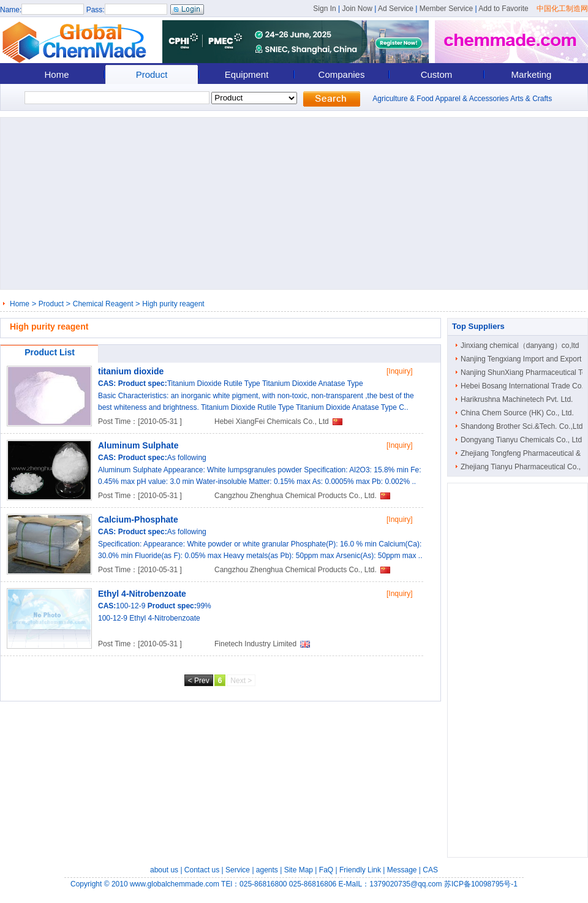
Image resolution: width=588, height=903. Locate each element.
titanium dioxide (131, 371)
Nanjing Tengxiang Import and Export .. (524, 359)
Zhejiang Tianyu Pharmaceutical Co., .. (524, 467)
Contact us (202, 870)
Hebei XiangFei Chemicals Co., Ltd (272, 421)
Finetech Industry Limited (255, 644)
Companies (342, 74)
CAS (430, 870)
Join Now (357, 9)
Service (238, 870)
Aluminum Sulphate (138, 445)
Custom (437, 74)
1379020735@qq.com (405, 884)
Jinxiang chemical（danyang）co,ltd (520, 346)
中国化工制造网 (562, 9)
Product (152, 74)
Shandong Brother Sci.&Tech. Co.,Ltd (522, 426)
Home (56, 74)
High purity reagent (173, 304)
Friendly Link (360, 870)
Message (402, 870)
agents (267, 870)
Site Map (299, 870)
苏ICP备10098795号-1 (481, 884)
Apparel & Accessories (472, 99)
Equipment (247, 74)
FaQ (326, 870)
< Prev (199, 681)
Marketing (532, 74)
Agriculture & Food (403, 99)
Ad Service (396, 9)
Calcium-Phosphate (138, 520)
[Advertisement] (214, 203)
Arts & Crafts (531, 99)
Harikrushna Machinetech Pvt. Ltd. (517, 399)
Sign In (324, 9)
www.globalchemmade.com (175, 884)
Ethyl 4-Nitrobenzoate (142, 594)
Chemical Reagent (103, 304)
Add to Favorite (503, 9)
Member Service (446, 9)
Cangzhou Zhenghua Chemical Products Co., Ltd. (296, 496)
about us (164, 870)
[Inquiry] (400, 371)
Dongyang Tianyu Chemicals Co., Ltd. (522, 440)
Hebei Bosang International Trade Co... (524, 386)
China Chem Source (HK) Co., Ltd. (517, 413)
